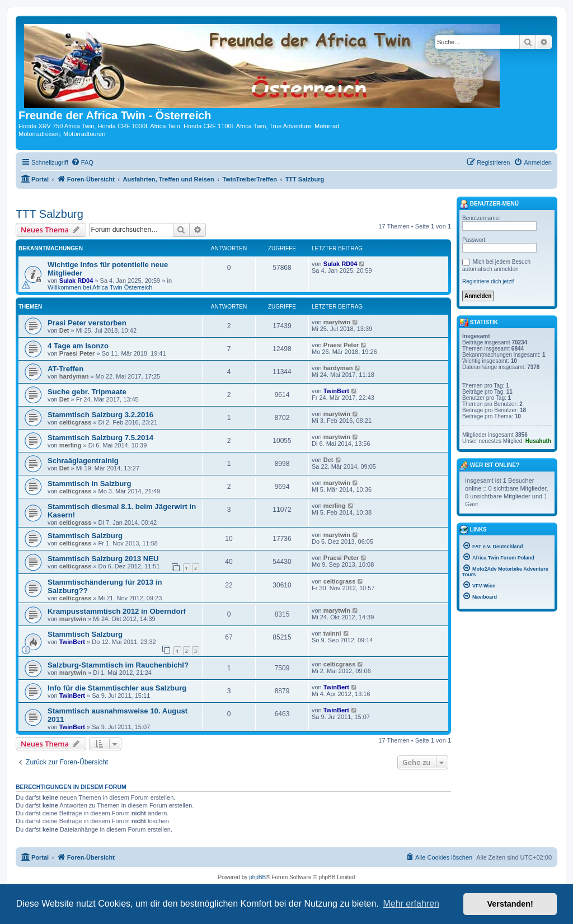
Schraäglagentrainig (83, 461)
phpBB (257, 877)
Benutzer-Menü (489, 204)
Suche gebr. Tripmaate (87, 392)
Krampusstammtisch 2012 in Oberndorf (117, 611)
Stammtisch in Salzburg (90, 484)
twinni (332, 633)
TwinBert (336, 391)
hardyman (74, 376)
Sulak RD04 (76, 281)
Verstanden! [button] (510, 904)
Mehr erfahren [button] (411, 904)
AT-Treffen (65, 369)
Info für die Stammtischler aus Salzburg (117, 688)
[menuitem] (82, 162)
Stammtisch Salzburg (85, 536)
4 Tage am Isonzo (78, 346)
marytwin (337, 322)
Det (64, 330)
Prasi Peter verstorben (87, 323)
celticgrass (75, 422)
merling (71, 445)
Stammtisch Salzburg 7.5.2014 (100, 438)
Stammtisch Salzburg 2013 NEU (103, 559)
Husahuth (538, 441)
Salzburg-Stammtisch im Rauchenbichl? (118, 665)
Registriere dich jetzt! (488, 281)
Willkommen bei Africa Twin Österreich (100, 287)
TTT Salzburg (50, 214)
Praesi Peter (77, 353)
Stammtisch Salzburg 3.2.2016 (100, 415)
